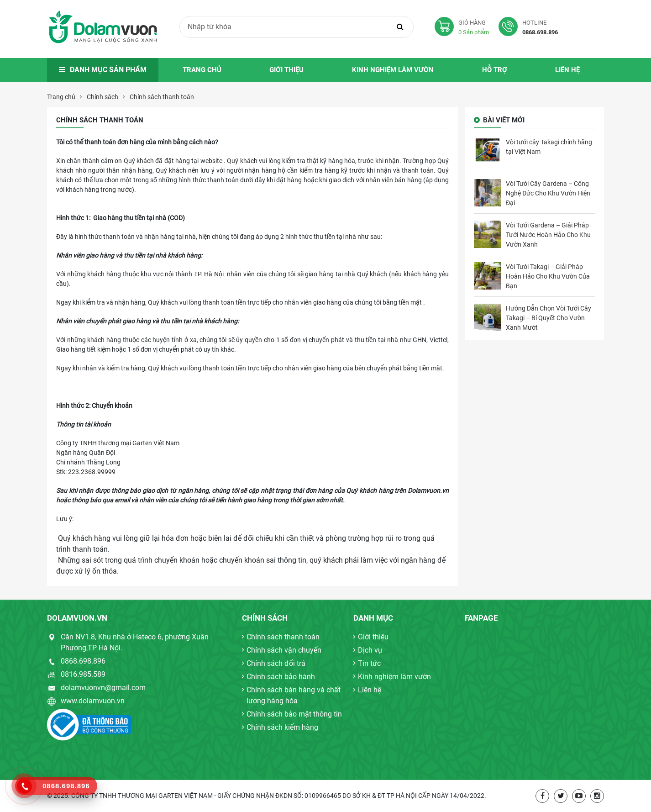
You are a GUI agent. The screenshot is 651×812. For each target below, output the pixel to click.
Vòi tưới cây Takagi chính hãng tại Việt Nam (549, 147)
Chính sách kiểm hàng (282, 727)
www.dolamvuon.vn (93, 701)
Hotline (530, 28)
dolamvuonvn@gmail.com (103, 688)
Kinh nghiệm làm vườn (393, 70)
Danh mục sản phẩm (103, 70)
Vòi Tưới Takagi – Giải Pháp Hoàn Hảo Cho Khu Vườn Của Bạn (548, 276)
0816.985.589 (83, 674)
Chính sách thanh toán (162, 97)
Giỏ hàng (467, 28)
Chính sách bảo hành (281, 677)
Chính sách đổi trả (276, 663)
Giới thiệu (286, 70)
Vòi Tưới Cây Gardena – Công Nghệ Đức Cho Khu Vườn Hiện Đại (548, 193)
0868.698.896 (83, 661)
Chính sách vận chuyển (284, 650)
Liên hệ (567, 70)
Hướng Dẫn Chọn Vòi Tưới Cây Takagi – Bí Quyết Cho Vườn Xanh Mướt (549, 318)
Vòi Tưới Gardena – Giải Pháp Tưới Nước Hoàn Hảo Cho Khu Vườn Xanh (548, 235)
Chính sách (102, 97)
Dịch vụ (370, 650)
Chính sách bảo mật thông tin (294, 714)
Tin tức (369, 663)
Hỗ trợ (495, 70)
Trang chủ (202, 70)
